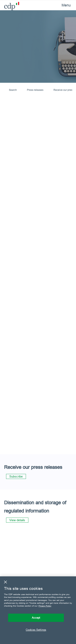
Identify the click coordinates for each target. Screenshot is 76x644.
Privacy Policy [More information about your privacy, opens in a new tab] (45, 606)
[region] (38, 610)
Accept (36, 618)
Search (13, 90)
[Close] (5, 582)
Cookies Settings (36, 630)
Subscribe (16, 476)
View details (17, 520)
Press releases (35, 90)
